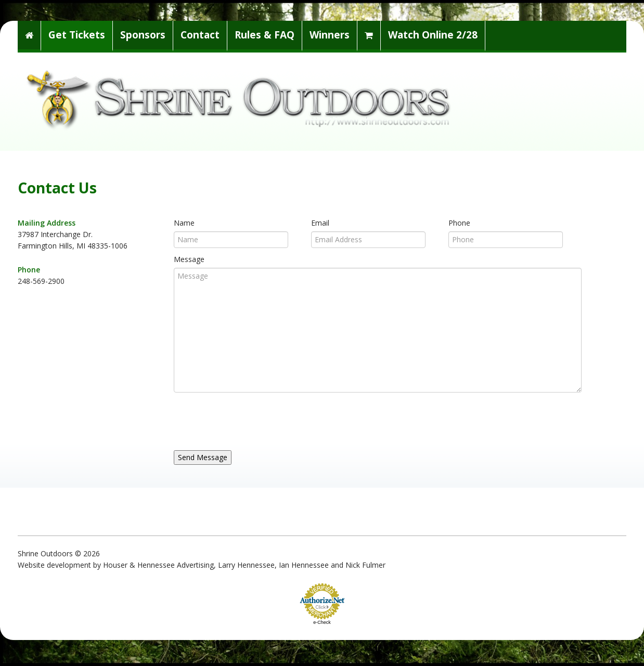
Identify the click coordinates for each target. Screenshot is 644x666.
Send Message (203, 457)
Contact (200, 35)
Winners (330, 35)
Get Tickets (77, 35)
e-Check (322, 622)
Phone (459, 223)
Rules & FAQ (265, 35)
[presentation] (253, 419)
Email (320, 223)
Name (184, 223)
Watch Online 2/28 (433, 35)
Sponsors (143, 35)
